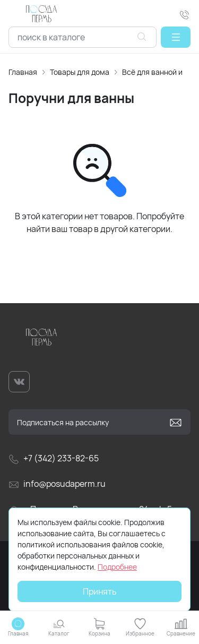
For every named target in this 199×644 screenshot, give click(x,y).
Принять (100, 591)
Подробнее (117, 567)
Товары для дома (80, 72)
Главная (23, 72)
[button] (176, 37)
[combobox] (83, 37)
